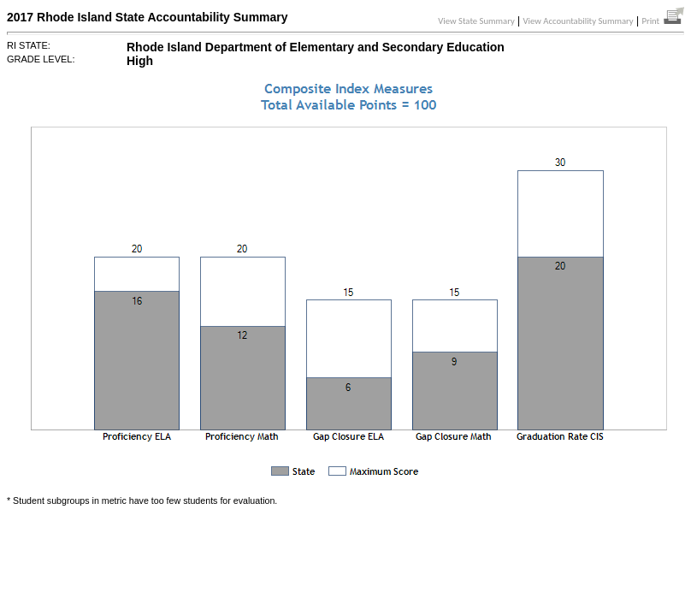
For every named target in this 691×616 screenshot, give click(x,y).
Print (663, 21)
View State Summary (476, 21)
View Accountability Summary (579, 21)
